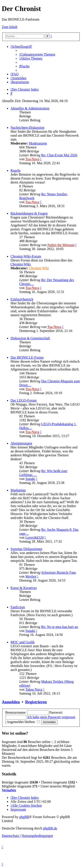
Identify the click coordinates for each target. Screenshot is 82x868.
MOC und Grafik (23, 642)
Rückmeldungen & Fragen (29, 213)
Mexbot (31, 576)
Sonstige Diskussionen (26, 549)
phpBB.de (50, 828)
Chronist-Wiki (21, 264)
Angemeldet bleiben (23, 722)
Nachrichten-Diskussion (27, 128)
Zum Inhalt (10, 27)
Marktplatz (18, 490)
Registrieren (36, 702)
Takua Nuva (34, 689)
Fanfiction (18, 607)
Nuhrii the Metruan (61, 245)
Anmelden (11, 702)
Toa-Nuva (32, 159)
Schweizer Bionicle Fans (58, 572)
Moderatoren (38, 143)
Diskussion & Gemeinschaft (30, 338)
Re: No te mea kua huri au (59, 627)
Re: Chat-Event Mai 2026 (59, 155)
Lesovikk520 (35, 537)
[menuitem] (37, 54)
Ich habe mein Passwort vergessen (51, 717)
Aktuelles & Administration (30, 108)
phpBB (24, 817)
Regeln (15, 170)
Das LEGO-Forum (24, 400)
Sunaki (30, 479)
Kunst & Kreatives (24, 588)
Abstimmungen (21, 443)
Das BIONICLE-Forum (27, 357)
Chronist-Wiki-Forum (26, 256)
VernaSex (9, 790)
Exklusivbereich (22, 299)
